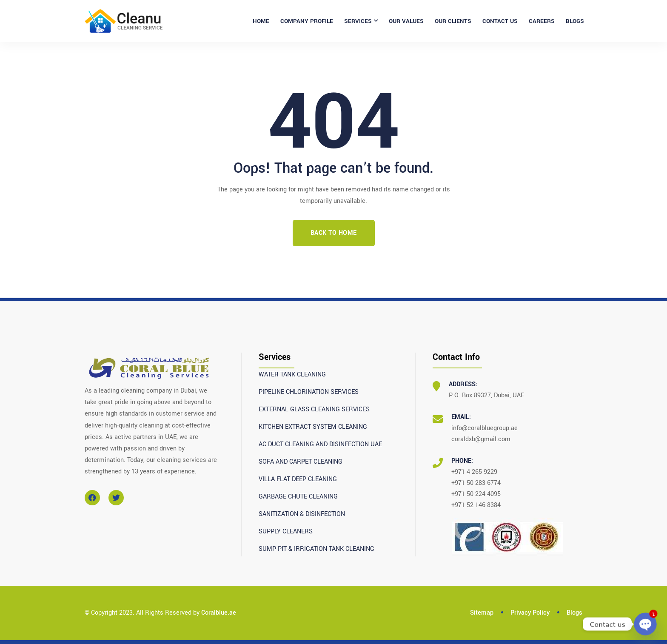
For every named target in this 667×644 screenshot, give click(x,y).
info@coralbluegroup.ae (485, 428)
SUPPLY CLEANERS (286, 531)
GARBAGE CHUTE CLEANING (298, 497)
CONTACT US (500, 21)
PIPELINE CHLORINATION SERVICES (309, 392)
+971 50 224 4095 (476, 494)
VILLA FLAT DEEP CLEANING (298, 479)
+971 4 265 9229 (474, 472)
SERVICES (358, 21)
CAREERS (542, 21)
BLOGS (575, 21)
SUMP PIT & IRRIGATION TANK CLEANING (316, 549)
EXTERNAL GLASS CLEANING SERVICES (314, 409)
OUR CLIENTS (453, 21)
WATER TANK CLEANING (292, 375)
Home (261, 21)
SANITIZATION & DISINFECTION (302, 514)
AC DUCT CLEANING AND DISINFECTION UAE (320, 444)
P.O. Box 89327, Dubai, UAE (486, 395)
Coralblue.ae (219, 613)
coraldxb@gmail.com (481, 439)
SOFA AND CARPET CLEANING (301, 462)
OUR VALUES (406, 21)
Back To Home (334, 233)
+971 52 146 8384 (476, 505)
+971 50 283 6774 (476, 483)
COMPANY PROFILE (307, 21)
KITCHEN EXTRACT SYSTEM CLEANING (313, 427)
